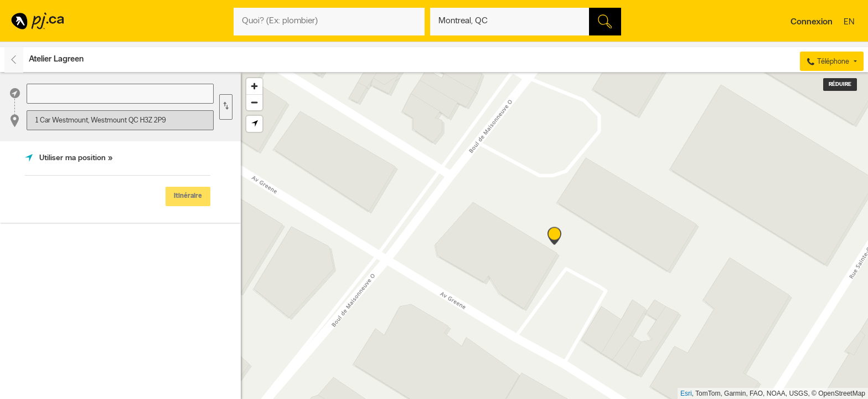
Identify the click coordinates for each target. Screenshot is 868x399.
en (850, 23)
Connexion (812, 22)
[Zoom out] (254, 102)
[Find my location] (254, 124)
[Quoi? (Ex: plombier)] (329, 22)
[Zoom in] (254, 86)
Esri (686, 393)
